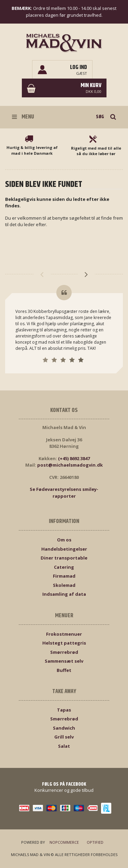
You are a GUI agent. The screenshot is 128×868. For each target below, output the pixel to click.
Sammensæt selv (64, 661)
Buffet (64, 670)
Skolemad (64, 585)
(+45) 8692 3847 (74, 458)
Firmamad (64, 576)
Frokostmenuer (64, 634)
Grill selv (64, 737)
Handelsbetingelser (64, 549)
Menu (23, 117)
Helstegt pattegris (64, 643)
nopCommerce (64, 842)
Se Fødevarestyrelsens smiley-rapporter (64, 493)
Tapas (64, 710)
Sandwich (64, 728)
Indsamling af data (64, 594)
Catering (64, 567)
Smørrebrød (64, 652)
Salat (64, 746)
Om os (64, 540)
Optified (95, 842)
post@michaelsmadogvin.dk (70, 465)
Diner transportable (64, 558)
